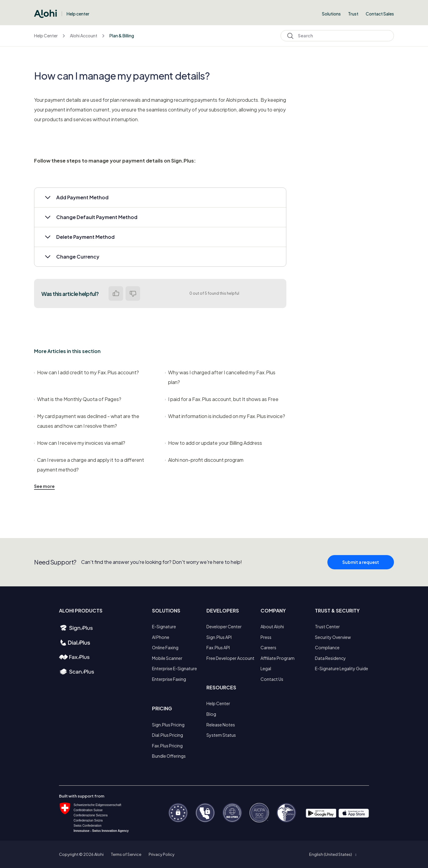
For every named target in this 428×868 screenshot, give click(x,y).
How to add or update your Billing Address (214, 443)
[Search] (337, 36)
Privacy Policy (162, 854)
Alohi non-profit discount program (204, 460)
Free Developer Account (230, 658)
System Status (221, 735)
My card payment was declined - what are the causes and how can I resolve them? (87, 421)
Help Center (46, 36)
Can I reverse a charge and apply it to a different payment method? (89, 465)
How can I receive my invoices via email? (80, 443)
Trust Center (327, 626)
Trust (353, 14)
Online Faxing (165, 647)
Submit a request (361, 567)
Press (266, 637)
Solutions (331, 14)
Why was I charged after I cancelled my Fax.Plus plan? (220, 377)
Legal (266, 668)
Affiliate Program (278, 658)
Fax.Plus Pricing (167, 746)
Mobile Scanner (167, 658)
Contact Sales (380, 14)
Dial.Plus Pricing (167, 735)
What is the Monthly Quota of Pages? (78, 399)
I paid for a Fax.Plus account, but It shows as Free (222, 399)
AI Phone (161, 637)
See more (44, 486)
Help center (78, 14)
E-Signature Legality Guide (342, 668)
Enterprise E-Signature (174, 668)
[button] (160, 197)
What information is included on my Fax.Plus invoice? (225, 416)
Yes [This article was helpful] (116, 293)
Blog (211, 714)
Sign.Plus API (219, 637)
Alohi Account (84, 36)
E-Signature (164, 626)
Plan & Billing (122, 36)
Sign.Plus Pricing (168, 725)
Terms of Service (126, 854)
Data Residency (330, 658)
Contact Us (272, 679)
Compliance (327, 647)
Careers (268, 647)
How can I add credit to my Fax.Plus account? (86, 372)
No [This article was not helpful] (133, 293)
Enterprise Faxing (169, 679)
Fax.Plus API (218, 647)
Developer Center (224, 626)
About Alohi (272, 626)
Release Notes (221, 725)
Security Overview (333, 637)
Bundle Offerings (169, 756)
